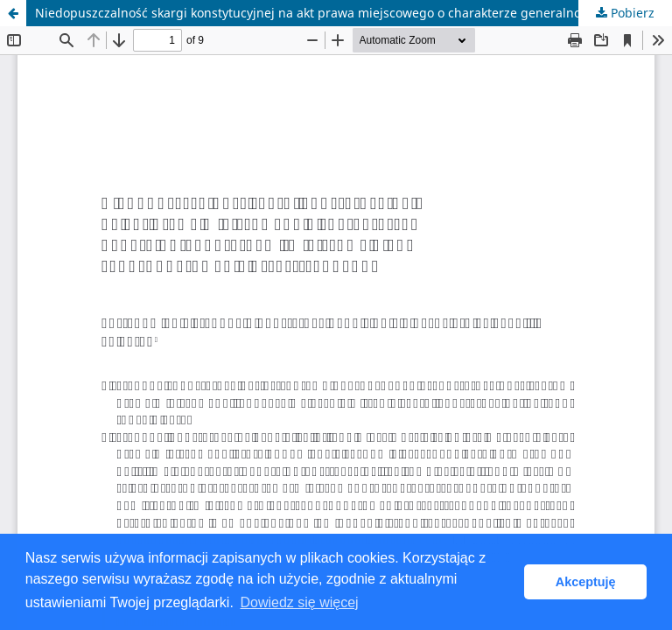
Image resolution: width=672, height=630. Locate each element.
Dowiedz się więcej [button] (299, 602)
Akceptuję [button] (586, 582)
